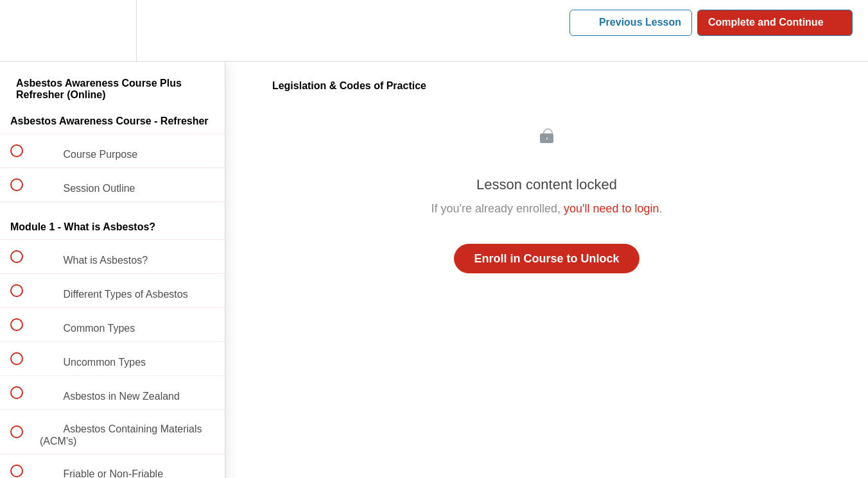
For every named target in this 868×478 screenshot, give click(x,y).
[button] (24, 30)
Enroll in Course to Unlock (546, 259)
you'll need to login (612, 209)
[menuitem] (112, 30)
